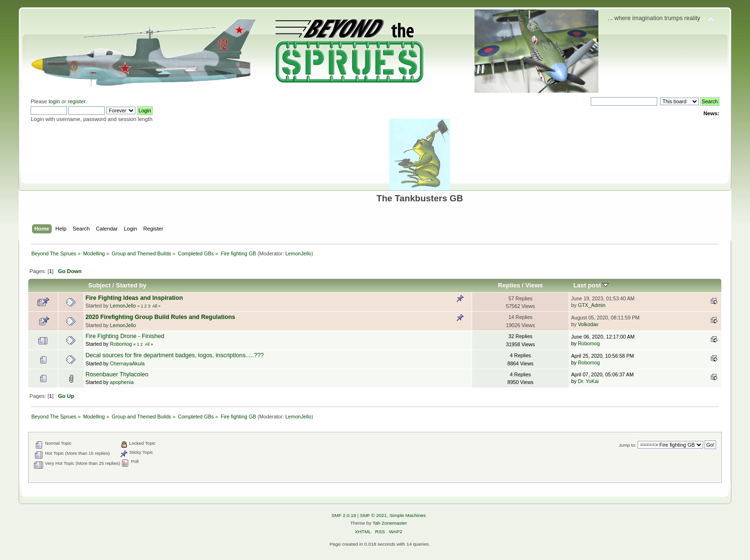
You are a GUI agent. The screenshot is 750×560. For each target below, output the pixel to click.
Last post (591, 285)
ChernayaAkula (127, 363)
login (55, 101)
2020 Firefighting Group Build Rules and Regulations (160, 317)
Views (534, 285)
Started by (131, 285)
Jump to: (628, 445)
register (77, 101)
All (154, 306)
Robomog (121, 344)
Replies (509, 285)
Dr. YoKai (588, 381)
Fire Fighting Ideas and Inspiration (134, 298)
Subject (99, 285)
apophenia (122, 382)
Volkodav (588, 324)
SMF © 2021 (374, 515)
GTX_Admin (592, 305)
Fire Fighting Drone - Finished (125, 336)
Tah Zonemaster (390, 523)
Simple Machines (408, 515)
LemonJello (298, 253)
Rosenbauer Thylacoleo (117, 374)
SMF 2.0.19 (344, 515)
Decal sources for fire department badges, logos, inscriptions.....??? (175, 355)
